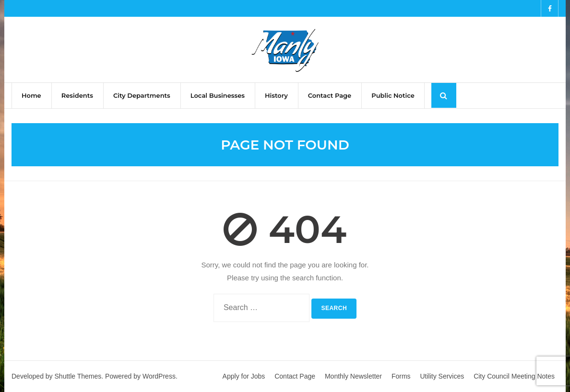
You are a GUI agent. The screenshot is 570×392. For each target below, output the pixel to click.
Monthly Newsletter (353, 376)
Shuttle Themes (78, 376)
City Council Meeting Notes (514, 376)
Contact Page (295, 376)
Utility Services (442, 376)
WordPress (159, 376)
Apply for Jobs (244, 376)
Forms (401, 376)
